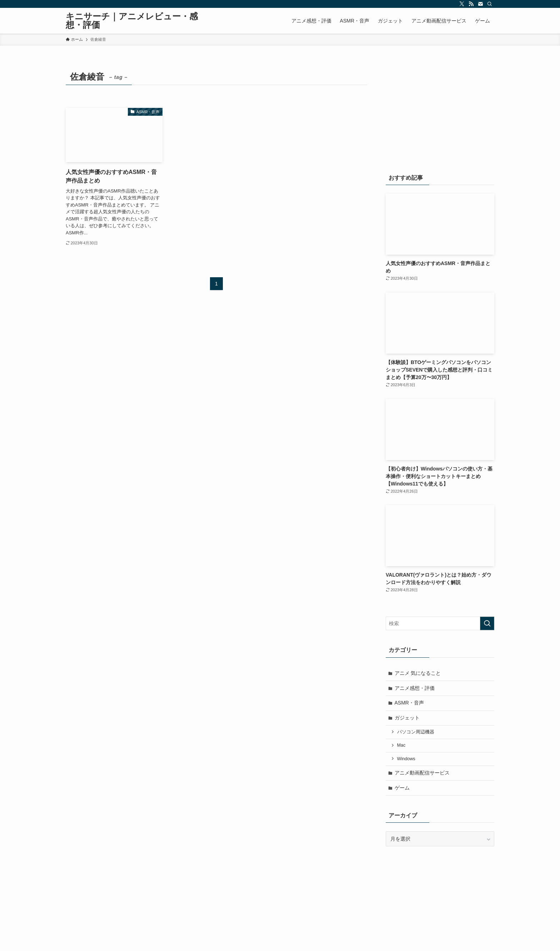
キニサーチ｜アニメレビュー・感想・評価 (132, 21)
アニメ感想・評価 (415, 688)
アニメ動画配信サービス (422, 773)
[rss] (471, 4)
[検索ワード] (440, 623)
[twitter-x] (462, 4)
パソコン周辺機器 (416, 732)
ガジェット (407, 718)
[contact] (480, 4)
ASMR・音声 (409, 703)
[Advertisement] (440, 113)
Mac (401, 745)
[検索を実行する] (487, 623)
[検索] (490, 4)
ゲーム (402, 788)
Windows (406, 759)
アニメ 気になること (418, 673)
